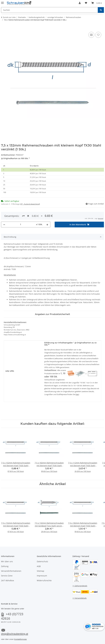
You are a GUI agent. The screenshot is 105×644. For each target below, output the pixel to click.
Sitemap (41, 561)
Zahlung (5, 556)
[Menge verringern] (4, 215)
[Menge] (21, 215)
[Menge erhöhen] (47, 215)
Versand (34, 636)
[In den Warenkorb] (3, 28)
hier (77, 385)
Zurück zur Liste (9, 17)
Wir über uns (7, 552)
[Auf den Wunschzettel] (98, 35)
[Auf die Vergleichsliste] (91, 35)
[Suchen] (101, 10)
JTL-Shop (92, 642)
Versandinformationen (11, 561)
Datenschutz (42, 552)
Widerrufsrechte (44, 571)
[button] (80, 3)
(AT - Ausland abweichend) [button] (30, 204)
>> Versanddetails (79, 588)
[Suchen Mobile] (49, 10)
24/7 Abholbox (7, 571)
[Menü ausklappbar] (2, 2)
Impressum (42, 566)
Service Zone (7, 566)
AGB (39, 556)
